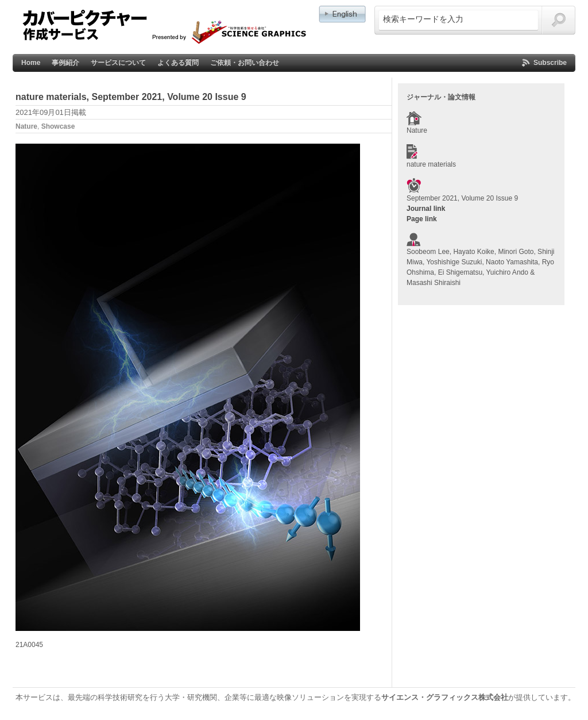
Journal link (426, 209)
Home (31, 63)
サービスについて (118, 63)
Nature (26, 126)
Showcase (58, 126)
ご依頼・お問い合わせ (245, 63)
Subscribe (550, 63)
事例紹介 (65, 63)
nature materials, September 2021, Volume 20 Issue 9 (131, 97)
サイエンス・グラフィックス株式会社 (445, 697)
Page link (422, 219)
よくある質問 (178, 63)
